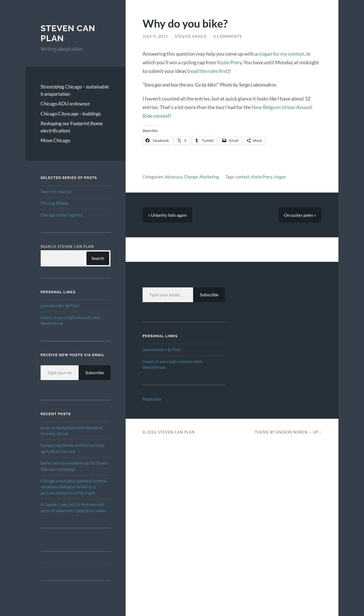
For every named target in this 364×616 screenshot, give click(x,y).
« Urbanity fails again (167, 215)
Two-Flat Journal (56, 191)
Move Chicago (55, 140)
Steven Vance (191, 36)
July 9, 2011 (155, 36)
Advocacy (174, 177)
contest (243, 177)
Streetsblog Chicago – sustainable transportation (75, 90)
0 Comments (228, 36)
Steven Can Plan (176, 432)
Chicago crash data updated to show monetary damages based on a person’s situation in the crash (73, 487)
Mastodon (152, 399)
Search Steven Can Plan (67, 247)
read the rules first (208, 71)
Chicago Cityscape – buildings (71, 114)
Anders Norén (292, 432)
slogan (280, 177)
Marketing (209, 177)
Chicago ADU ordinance (65, 104)
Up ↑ (317, 432)
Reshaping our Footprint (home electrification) (72, 127)
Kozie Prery (229, 62)
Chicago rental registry (62, 215)
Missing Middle (55, 203)
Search (98, 258)
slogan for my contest (281, 54)
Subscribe (95, 372)
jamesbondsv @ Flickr (60, 305)
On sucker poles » (300, 215)
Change (191, 177)
